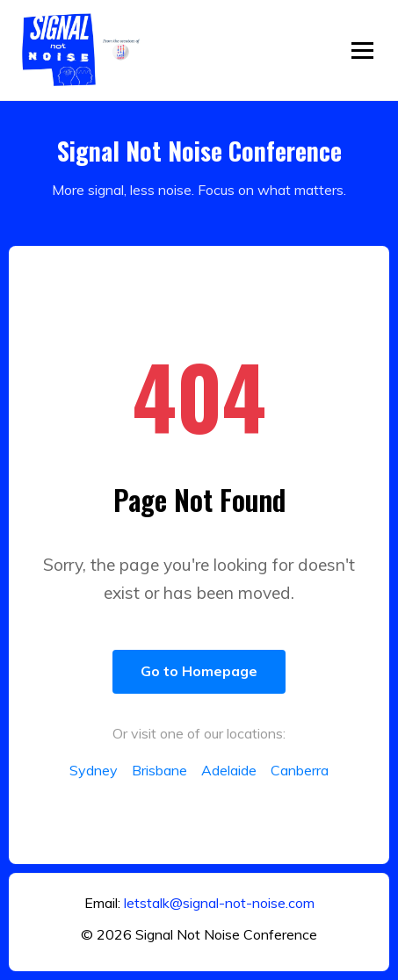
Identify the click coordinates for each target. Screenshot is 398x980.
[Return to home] (83, 50)
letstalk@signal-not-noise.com (219, 903)
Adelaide (229, 770)
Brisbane (159, 770)
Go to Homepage (199, 671)
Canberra (300, 770)
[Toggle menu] (362, 50)
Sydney (94, 770)
